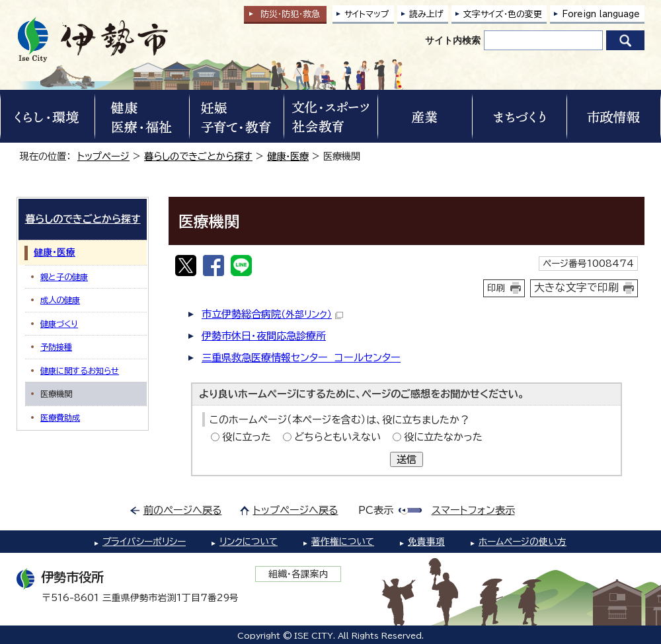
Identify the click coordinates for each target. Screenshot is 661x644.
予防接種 (56, 347)
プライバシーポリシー (144, 542)
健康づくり (59, 324)
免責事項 (426, 542)
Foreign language (601, 14)
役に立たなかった (443, 437)
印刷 (496, 288)
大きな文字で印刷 (576, 287)
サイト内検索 (453, 40)
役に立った (247, 437)
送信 (407, 459)
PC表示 (376, 510)
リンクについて (249, 542)
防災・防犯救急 (290, 14)
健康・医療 (288, 156)
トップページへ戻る (296, 510)
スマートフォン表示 (473, 510)
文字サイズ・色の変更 (503, 14)
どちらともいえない (337, 437)
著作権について (343, 542)
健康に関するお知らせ (80, 371)
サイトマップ (367, 14)
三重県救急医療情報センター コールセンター (301, 358)
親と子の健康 (64, 277)
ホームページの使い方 (523, 542)
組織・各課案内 (298, 574)
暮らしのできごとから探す (198, 156)
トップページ (103, 156)
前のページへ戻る (183, 510)
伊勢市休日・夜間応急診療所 (264, 336)
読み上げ (426, 14)
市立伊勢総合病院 (272, 314)
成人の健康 (60, 300)
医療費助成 (60, 417)
